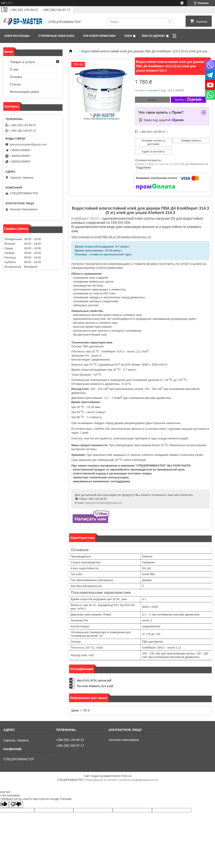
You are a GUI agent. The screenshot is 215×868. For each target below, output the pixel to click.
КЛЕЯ (128, 36)
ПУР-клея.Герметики (99, 36)
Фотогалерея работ (25, 92)
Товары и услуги (22, 62)
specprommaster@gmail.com (104, 503)
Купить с (188, 100)
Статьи (15, 84)
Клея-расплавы (17, 36)
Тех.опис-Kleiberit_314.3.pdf (95, 686)
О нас (14, 69)
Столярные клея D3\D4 (56, 36)
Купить (152, 100)
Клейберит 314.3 (85, 218)
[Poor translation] (16, 804)
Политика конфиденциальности (139, 780)
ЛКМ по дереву (153, 36)
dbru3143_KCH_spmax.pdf (94, 680)
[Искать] (169, 22)
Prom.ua (126, 776)
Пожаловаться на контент (101, 780)
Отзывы (16, 77)
